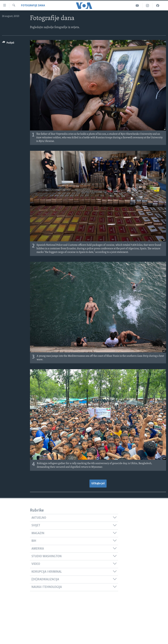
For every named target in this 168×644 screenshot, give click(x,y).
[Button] (8, 43)
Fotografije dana (33, 6)
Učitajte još (98, 484)
